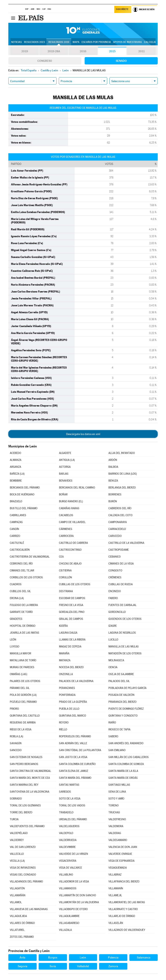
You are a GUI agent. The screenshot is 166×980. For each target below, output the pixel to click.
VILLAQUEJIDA (18, 916)
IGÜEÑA (63, 626)
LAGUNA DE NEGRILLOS (122, 633)
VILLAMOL (16, 902)
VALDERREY (17, 840)
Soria (53, 966)
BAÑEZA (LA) (17, 474)
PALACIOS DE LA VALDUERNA (76, 681)
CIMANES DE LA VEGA (121, 564)
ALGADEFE (65, 453)
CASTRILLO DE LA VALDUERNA (126, 543)
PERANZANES (67, 688)
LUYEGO (15, 647)
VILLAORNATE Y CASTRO (123, 909)
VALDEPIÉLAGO (19, 833)
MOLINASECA (116, 660)
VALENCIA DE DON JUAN (123, 847)
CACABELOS (66, 515)
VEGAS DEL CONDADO (23, 875)
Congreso (45, 61)
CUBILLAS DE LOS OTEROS (75, 584)
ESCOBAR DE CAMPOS (72, 598)
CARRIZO (15, 536)
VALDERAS (115, 833)
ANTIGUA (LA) (67, 460)
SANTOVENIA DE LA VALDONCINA (29, 792)
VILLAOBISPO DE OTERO (73, 909)
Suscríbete (122, 9)
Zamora (113, 966)
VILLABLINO (66, 875)
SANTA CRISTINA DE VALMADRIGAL (30, 771)
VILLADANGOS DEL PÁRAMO (26, 882)
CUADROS (16, 584)
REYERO (64, 723)
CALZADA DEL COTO (120, 515)
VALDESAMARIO (118, 840)
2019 (25, 51)
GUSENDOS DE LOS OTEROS (125, 619)
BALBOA (113, 467)
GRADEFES (16, 619)
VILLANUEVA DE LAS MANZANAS (29, 909)
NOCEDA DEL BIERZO (71, 667)
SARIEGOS (65, 792)
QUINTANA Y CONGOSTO (123, 716)
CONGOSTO (115, 570)
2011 (141, 51)
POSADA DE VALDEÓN (121, 695)
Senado (121, 61)
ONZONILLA (66, 674)
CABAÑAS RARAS (69, 508)
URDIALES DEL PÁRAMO (73, 819)
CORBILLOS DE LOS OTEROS (26, 577)
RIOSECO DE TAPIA (119, 729)
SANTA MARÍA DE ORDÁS (123, 778)
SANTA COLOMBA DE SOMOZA (126, 764)
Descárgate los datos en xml (83, 434)
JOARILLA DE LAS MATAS (25, 633)
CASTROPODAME (119, 550)
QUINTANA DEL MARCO (73, 716)
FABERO (113, 598)
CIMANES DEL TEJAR (22, 570)
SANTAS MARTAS (69, 785)
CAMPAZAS (16, 522)
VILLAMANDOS (68, 888)
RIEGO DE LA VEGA (21, 729)
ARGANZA (15, 467)
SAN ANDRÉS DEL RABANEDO (126, 743)
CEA (61, 557)
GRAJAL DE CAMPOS (71, 619)
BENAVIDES (66, 481)
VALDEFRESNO (117, 819)
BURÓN (113, 501)
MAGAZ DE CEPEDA (70, 647)
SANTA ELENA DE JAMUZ (74, 771)
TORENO (114, 805)
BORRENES (115, 494)
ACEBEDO (15, 453)
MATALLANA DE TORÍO (23, 660)
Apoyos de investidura (127, 42)
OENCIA (113, 667)
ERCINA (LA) (17, 598)
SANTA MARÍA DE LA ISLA (123, 771)
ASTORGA (65, 467)
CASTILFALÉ (17, 543)
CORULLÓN (66, 577)
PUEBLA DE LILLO (69, 709)
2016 (83, 51)
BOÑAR (63, 494)
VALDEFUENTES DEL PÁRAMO (27, 826)
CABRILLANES (18, 515)
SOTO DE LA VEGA (70, 799)
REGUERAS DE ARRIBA (23, 723)
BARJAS (64, 474)
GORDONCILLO (117, 612)
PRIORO (14, 709)
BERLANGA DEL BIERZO (122, 488)
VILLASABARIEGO (69, 923)
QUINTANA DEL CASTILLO (25, 716)
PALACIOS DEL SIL (119, 681)
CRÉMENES (115, 577)
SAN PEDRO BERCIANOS (24, 764)
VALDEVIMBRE (67, 847)
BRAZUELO (16, 501)
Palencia (113, 957)
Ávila (22, 957)
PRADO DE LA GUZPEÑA (73, 702)
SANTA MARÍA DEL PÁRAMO (75, 778)
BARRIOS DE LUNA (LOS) (123, 474)
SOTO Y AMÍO (116, 799)
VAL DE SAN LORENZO (23, 847)
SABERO (113, 736)
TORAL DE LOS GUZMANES (25, 805)
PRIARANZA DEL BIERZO (122, 702)
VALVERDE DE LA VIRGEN (74, 854)
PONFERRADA (67, 695)
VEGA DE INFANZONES (23, 868)
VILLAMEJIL (115, 895)
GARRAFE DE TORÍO (21, 612)
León (83, 957)
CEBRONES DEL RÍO (21, 564)
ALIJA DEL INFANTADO (122, 453)
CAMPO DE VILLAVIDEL (72, 522)
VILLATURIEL (17, 930)
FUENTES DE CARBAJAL (122, 605)
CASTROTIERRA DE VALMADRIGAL (30, 557)
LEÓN (13, 640)
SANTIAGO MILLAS (119, 785)
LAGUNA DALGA (68, 633)
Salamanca (144, 957)
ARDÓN (113, 460)
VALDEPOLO (66, 833)
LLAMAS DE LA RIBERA (72, 640)
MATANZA (65, 660)
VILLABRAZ (115, 875)
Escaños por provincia (96, 42)
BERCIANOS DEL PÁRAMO (25, 488)
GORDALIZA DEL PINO (72, 612)
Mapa (76, 42)
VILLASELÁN (116, 923)
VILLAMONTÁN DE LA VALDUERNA (79, 902)
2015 (112, 51)
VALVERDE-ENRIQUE (120, 854)
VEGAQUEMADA (118, 868)
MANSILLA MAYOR (20, 653)
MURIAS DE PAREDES (22, 667)
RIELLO (63, 729)
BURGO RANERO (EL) (71, 501)
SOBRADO (16, 799)
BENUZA (113, 481)
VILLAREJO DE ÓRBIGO (122, 916)
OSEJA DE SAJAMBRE (121, 674)
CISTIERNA (65, 570)
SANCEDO (16, 750)
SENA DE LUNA (117, 792)
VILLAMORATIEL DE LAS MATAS (127, 902)
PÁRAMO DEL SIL (20, 688)
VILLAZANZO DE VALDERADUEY (127, 930)
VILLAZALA (65, 930)
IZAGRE (113, 626)
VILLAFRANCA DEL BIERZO (124, 882)
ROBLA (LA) (16, 736)
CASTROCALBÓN (20, 550)
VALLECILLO (17, 854)
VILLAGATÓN (17, 888)
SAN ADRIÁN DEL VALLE (73, 743)
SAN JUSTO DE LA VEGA (73, 757)
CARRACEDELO (117, 529)
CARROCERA (66, 536)
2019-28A (54, 51)
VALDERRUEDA (68, 840)
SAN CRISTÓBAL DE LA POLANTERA (80, 750)
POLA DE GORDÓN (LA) (23, 695)
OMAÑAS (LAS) (19, 674)
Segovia (22, 966)
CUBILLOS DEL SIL (20, 591)
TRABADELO (66, 812)
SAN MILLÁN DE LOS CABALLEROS (129, 757)
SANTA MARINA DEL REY (24, 785)
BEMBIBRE (16, 481)
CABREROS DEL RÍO (120, 508)
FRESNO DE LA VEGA (71, 605)
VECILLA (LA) (17, 861)
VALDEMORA (116, 826)
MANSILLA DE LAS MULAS (124, 647)
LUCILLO (113, 640)
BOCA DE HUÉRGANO (22, 494)
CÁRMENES (66, 529)
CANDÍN (14, 529)
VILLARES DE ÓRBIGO (22, 923)
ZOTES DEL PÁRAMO (22, 937)
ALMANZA (16, 460)
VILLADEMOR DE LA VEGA (74, 882)
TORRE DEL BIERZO (21, 812)
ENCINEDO (115, 591)
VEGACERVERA (68, 861)
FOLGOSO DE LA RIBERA (24, 605)
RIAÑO (112, 723)
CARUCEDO (115, 536)
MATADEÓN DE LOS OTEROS (125, 653)
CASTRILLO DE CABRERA (73, 543)
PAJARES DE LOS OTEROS (25, 681)
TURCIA (14, 819)
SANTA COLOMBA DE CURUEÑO (77, 764)
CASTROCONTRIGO (70, 550)
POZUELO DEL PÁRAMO (23, 702)
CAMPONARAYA (118, 522)
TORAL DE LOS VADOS (72, 805)
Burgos (53, 957)
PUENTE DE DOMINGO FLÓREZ (126, 709)
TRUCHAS (114, 812)
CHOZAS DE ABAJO (70, 564)
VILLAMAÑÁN (18, 895)
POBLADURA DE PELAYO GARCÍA (127, 688)
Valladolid (83, 966)
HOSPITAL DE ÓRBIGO (23, 626)
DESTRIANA (66, 591)
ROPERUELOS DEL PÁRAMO (75, 736)
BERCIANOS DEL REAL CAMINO (77, 488)
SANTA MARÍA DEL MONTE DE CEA (30, 778)
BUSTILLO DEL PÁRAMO (24, 508)
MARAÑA (64, 653)
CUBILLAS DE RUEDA (121, 584)
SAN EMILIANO (117, 750)
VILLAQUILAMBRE (69, 916)
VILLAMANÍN (116, 888)
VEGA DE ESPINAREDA (121, 861)
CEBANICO (115, 557)
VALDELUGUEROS (69, 826)
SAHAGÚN (16, 743)
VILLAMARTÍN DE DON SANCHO (78, 895)
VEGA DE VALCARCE (70, 868)
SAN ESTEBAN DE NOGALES (26, 757)
